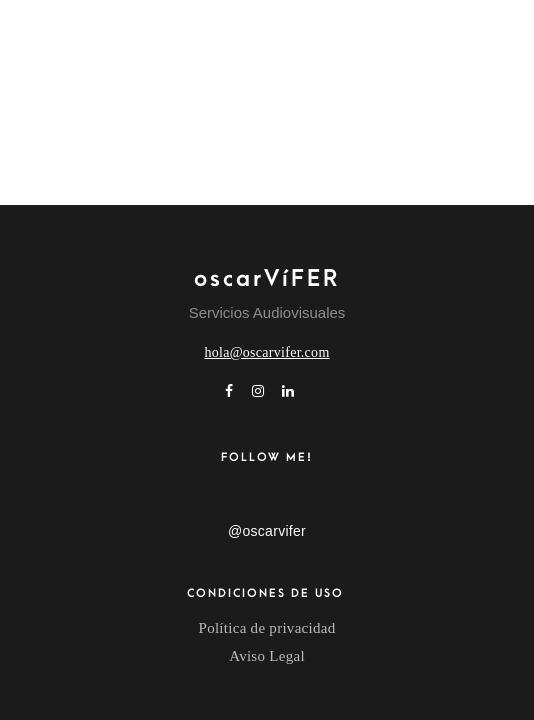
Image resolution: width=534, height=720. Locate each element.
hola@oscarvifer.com (266, 352)
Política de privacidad (267, 628)
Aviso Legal (267, 656)
